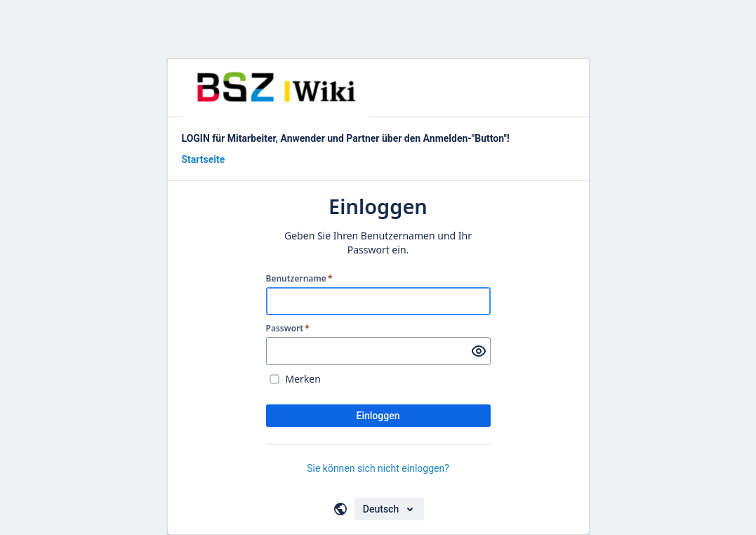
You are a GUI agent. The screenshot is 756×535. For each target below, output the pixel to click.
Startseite (204, 159)
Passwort (288, 329)
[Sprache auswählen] (389, 509)
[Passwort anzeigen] (479, 351)
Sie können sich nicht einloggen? (378, 468)
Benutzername (299, 279)
